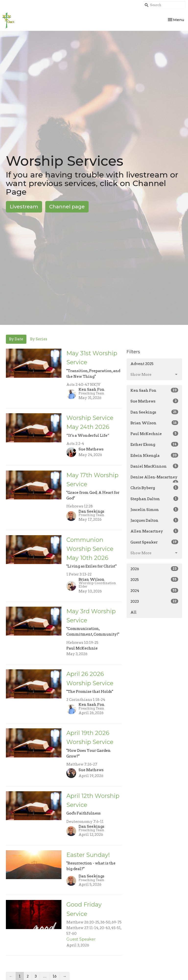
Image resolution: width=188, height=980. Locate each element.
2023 (154, 601)
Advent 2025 (142, 364)
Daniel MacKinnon (154, 466)
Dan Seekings (154, 412)
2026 (154, 569)
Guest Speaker (154, 542)
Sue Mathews (154, 401)
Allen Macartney (154, 531)
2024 (154, 590)
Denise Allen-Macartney (154, 479)
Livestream (24, 207)
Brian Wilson (154, 423)
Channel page (67, 207)
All (134, 612)
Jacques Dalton (154, 520)
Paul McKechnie (154, 434)
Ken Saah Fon (154, 390)
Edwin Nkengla (154, 455)
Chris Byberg (154, 488)
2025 (154, 579)
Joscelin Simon (154, 509)
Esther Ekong (154, 444)
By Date (16, 339)
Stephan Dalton (154, 499)
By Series (39, 339)
